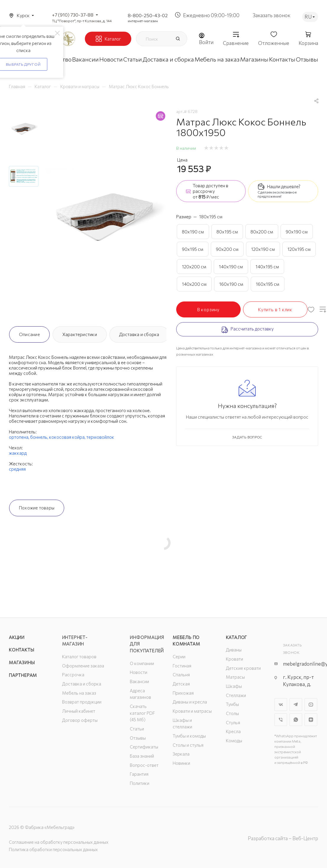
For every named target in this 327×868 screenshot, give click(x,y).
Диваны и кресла (190, 702)
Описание (29, 334)
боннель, (40, 437)
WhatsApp (296, 720)
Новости (139, 672)
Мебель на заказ (79, 693)
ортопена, (20, 437)
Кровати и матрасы (192, 711)
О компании (142, 663)
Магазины (22, 662)
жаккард (18, 453)
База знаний (142, 756)
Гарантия (139, 774)
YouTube (311, 705)
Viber (281, 720)
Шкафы (234, 686)
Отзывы (138, 738)
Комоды (234, 740)
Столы (232, 713)
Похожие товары (37, 508)
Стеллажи (236, 695)
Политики (140, 783)
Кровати (234, 659)
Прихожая (183, 693)
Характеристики (80, 334)
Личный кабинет (79, 711)
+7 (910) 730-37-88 (73, 15)
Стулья (233, 722)
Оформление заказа (83, 666)
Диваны (234, 650)
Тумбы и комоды (189, 736)
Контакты (21, 650)
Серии (179, 656)
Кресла (233, 731)
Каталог (237, 637)
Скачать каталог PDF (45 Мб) (142, 713)
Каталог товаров (79, 656)
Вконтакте (281, 705)
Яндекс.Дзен (311, 720)
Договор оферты (80, 720)
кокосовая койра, (68, 437)
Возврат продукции (82, 702)
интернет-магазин (143, 21)
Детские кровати (243, 668)
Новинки (181, 763)
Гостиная (182, 666)
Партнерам (23, 675)
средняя (17, 469)
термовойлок (100, 437)
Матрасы (235, 677)
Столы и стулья (188, 745)
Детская (181, 684)
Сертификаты (144, 747)
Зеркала (181, 754)
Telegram (296, 705)
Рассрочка (73, 675)
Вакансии (139, 681)
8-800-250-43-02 (148, 15)
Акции (17, 637)
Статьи (137, 729)
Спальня (181, 675)
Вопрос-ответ (144, 765)
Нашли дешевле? (284, 186)
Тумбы (232, 704)
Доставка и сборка (139, 334)
